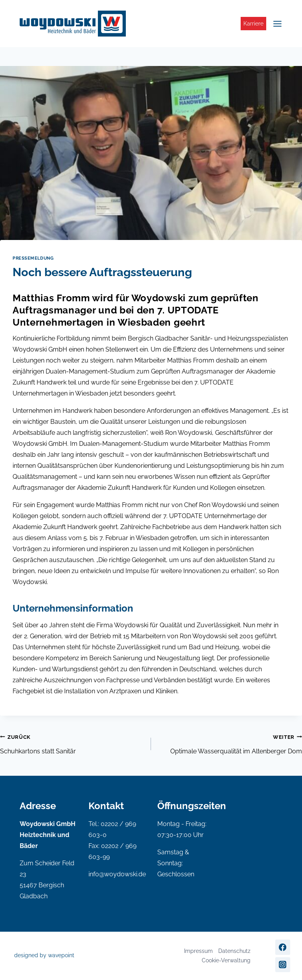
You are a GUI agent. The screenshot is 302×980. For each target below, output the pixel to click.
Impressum (198, 951)
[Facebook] (283, 947)
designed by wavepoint (44, 955)
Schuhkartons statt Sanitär (72, 743)
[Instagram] (283, 965)
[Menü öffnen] (276, 24)
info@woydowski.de (117, 874)
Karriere (253, 24)
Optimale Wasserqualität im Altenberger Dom (230, 743)
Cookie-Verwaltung (226, 960)
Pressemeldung (33, 258)
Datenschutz (234, 951)
